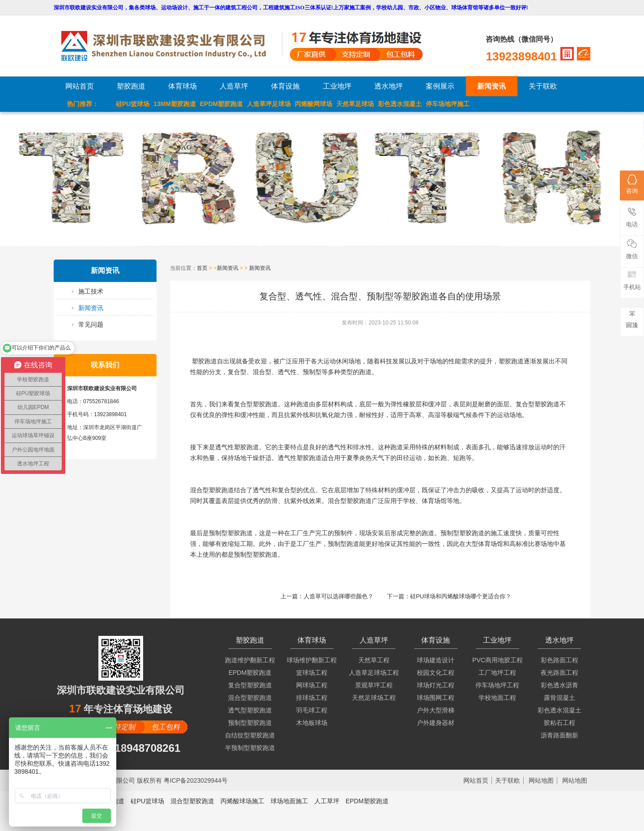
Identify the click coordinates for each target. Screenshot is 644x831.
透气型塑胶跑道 (250, 710)
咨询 (632, 184)
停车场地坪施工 (448, 104)
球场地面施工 (289, 801)
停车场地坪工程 (497, 685)
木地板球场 (312, 723)
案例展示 (440, 86)
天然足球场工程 (374, 698)
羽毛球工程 (312, 710)
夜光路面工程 (559, 673)
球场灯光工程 (436, 685)
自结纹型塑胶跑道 (250, 735)
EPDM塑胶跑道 (221, 104)
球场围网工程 (436, 698)
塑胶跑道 (131, 86)
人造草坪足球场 (269, 104)
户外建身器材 (436, 723)
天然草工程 (374, 660)
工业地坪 (337, 86)
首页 (202, 268)
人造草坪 (234, 86)
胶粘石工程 (559, 723)
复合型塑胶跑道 (250, 685)
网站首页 (80, 86)
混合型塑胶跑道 (250, 698)
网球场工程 (312, 685)
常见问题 (91, 324)
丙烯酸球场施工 (242, 801)
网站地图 (541, 780)
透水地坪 (389, 86)
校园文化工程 (436, 673)
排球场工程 (312, 698)
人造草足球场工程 (374, 673)
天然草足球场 (355, 104)
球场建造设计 (436, 660)
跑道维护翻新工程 (250, 660)
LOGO (171, 46)
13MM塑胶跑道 (175, 104)
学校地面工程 (497, 698)
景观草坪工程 (374, 685)
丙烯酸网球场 (314, 104)
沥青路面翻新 (559, 735)
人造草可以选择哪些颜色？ (339, 596)
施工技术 (91, 291)
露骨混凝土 (559, 698)
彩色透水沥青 (559, 685)
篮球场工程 (312, 673)
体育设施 (285, 86)
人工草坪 (327, 801)
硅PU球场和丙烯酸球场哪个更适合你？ (461, 596)
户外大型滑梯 (436, 710)
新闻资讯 (491, 86)
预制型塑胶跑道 (250, 723)
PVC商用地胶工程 (498, 660)
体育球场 (182, 86)
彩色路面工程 (559, 660)
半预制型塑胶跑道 (250, 748)
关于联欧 (543, 86)
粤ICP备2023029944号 (196, 780)
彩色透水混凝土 (400, 104)
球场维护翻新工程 (312, 660)
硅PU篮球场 (133, 104)
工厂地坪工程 (497, 673)
